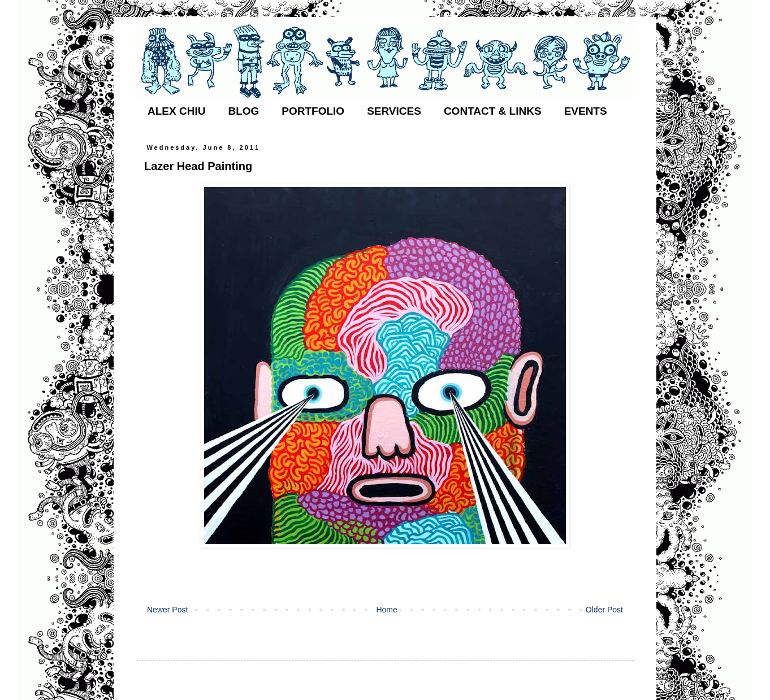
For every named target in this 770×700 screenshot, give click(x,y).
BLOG (243, 111)
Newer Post (167, 610)
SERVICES (394, 111)
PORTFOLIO (313, 111)
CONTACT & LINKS (493, 111)
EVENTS (586, 111)
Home (386, 610)
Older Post (604, 610)
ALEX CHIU (176, 111)
